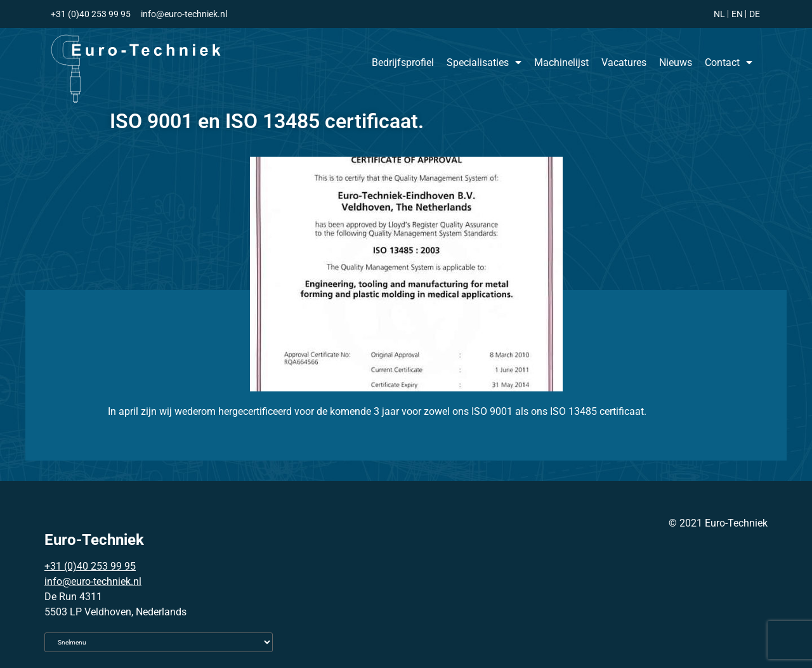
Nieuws (676, 62)
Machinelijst (561, 62)
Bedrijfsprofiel (403, 62)
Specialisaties (484, 62)
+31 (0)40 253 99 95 (90, 566)
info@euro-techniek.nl (93, 581)
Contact (729, 62)
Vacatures (624, 62)
